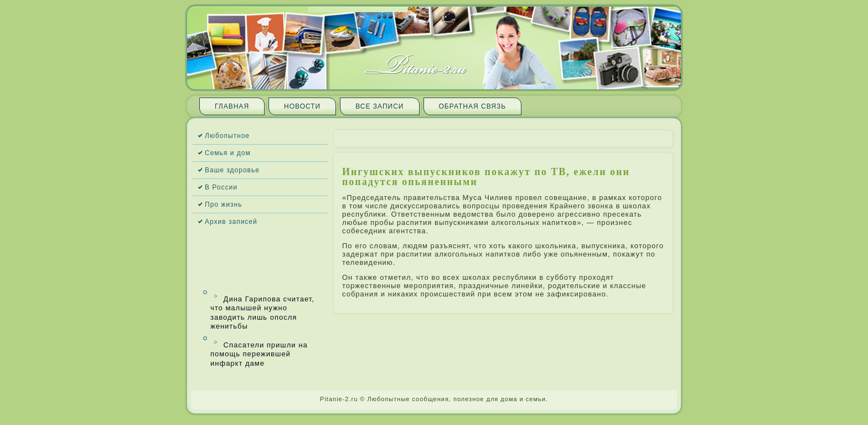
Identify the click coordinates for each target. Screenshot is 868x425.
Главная (232, 106)
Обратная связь (473, 106)
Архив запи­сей (231, 222)
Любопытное (227, 136)
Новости (302, 106)
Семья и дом (228, 153)
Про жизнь (223, 204)
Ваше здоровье (232, 170)
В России (221, 187)
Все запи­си (379, 106)
